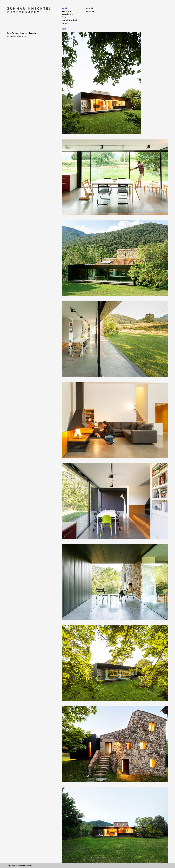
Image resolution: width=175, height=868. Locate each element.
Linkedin (89, 8)
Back (64, 29)
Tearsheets (67, 14)
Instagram (90, 11)
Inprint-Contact (69, 20)
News (64, 23)
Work (65, 8)
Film (64, 17)
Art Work (66, 11)
